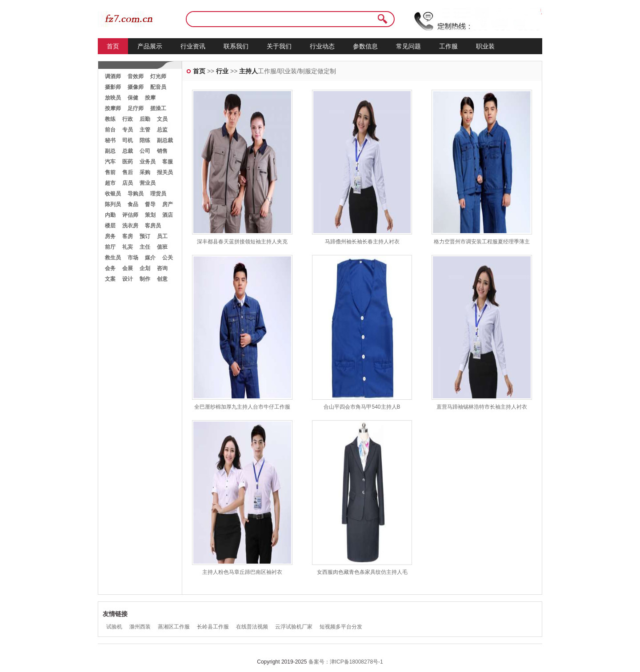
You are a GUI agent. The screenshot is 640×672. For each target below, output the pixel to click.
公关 (168, 258)
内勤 (110, 215)
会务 (110, 268)
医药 (128, 162)
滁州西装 (140, 627)
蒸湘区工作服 (174, 627)
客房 (128, 236)
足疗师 (136, 108)
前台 (110, 130)
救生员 (113, 258)
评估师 (130, 215)
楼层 (110, 226)
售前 (110, 172)
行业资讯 (193, 46)
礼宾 (128, 247)
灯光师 (158, 76)
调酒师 (113, 76)
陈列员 (113, 204)
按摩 (150, 98)
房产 (168, 204)
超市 (110, 183)
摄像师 (136, 87)
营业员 (148, 183)
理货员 (158, 194)
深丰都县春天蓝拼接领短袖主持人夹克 (242, 242)
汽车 (110, 162)
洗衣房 (130, 226)
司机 (128, 140)
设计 (128, 279)
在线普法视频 (252, 627)
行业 (222, 71)
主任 (145, 247)
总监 (162, 130)
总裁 (128, 151)
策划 (150, 215)
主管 (145, 130)
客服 (168, 162)
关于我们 (279, 46)
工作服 (448, 46)
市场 (133, 258)
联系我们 (236, 46)
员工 (162, 236)
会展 (128, 268)
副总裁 (165, 140)
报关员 (165, 172)
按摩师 (113, 108)
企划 (145, 268)
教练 (110, 119)
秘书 (110, 140)
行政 (128, 119)
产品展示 (150, 46)
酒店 (168, 215)
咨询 (162, 268)
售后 (128, 172)
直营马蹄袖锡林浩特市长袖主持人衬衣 (482, 407)
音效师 (136, 76)
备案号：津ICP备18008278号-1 (346, 662)
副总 (110, 151)
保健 (133, 98)
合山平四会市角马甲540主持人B (362, 407)
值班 (162, 247)
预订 (145, 236)
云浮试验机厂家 (294, 627)
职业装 (485, 46)
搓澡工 (158, 108)
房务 (110, 236)
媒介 (150, 258)
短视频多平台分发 (341, 627)
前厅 (110, 247)
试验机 (114, 627)
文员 (162, 119)
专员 (128, 130)
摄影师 (113, 87)
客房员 (153, 226)
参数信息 (365, 46)
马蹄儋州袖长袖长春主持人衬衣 (362, 242)
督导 (150, 204)
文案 (110, 279)
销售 (162, 151)
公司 (145, 151)
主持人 (248, 71)
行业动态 (322, 46)
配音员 (158, 87)
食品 (133, 204)
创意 (162, 279)
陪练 (145, 140)
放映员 (113, 98)
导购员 (136, 194)
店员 (128, 183)
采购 (145, 172)
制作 (145, 279)
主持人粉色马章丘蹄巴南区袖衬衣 (242, 572)
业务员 (148, 162)
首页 (113, 46)
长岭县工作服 (213, 627)
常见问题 (408, 46)
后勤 (145, 119)
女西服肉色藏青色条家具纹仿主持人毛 (362, 572)
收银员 (113, 194)
